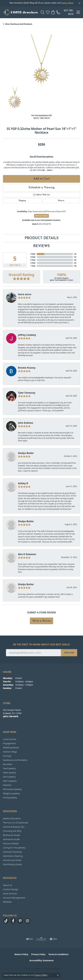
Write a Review (42, 621)
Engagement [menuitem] (9, 743)
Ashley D (23, 483)
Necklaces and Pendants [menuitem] (15, 760)
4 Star (33, 257)
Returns (61, 201)
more (50, 170)
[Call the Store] (11, 716)
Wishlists (7, 902)
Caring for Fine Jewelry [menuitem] (14, 848)
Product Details (42, 238)
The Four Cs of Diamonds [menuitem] (16, 823)
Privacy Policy (38, 954)
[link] (65, 12)
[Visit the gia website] (53, 939)
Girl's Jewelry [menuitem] (9, 777)
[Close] (79, 3)
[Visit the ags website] (41, 939)
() (75, 254)
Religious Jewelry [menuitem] (11, 793)
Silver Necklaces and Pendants (19, 24)
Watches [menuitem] (7, 785)
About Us (8, 885)
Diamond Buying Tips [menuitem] (14, 827)
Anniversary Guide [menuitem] (12, 860)
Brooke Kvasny (27, 368)
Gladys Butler (26, 453)
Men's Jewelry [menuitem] (10, 781)
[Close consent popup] (58, 975)
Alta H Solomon (27, 554)
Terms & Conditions (58, 954)
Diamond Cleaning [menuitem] (12, 852)
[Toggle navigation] (78, 12)
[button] (43, 12)
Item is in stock (42, 216)
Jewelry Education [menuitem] (12, 818)
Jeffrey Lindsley (27, 335)
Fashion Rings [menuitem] (10, 752)
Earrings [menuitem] (7, 756)
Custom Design (11, 889)
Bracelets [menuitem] (8, 764)
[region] (41, 73)
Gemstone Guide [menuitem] (11, 839)
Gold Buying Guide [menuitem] (12, 864)
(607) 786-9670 (42, 118)
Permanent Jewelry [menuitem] (12, 789)
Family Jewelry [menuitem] (10, 798)
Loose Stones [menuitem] (10, 739)
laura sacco (25, 294)
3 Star (33, 260)
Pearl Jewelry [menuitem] (9, 768)
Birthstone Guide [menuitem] (12, 835)
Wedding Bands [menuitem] (11, 748)
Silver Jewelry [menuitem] (10, 773)
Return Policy (21, 954)
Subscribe (69, 653)
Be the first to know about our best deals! (41, 645)
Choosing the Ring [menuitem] (12, 831)
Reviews (41, 246)
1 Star (33, 266)
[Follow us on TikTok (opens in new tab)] (6, 921)
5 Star (33, 254)
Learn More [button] (68, 3)
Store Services (10, 894)
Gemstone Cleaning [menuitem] (13, 856)
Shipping (22, 201)
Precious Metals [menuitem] (11, 843)
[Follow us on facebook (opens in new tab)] (13, 921)
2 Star (33, 263)
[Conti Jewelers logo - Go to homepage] (20, 12)
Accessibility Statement (42, 960)
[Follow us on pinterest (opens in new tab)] (20, 921)
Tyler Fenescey (27, 393)
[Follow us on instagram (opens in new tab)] (27, 921)
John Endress (26, 423)
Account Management (14, 898)
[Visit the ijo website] (29, 939)
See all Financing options (42, 156)
